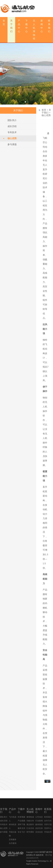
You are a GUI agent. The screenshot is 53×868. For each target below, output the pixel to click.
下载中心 (26, 26)
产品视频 (21, 821)
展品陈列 (30, 824)
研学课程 (30, 832)
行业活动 (30, 828)
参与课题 (12, 144)
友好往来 (39, 828)
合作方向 (48, 821)
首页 (44, 110)
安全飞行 (21, 832)
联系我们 (49, 26)
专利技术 (12, 132)
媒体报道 (39, 824)
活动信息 (39, 832)
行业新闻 (39, 821)
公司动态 (39, 817)
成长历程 (12, 126)
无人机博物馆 (34, 30)
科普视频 (21, 817)
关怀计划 (48, 824)
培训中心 (48, 828)
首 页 (4, 23)
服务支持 (21, 828)
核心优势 (12, 138)
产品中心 (19, 26)
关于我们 (11, 26)
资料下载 (21, 824)
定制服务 (13, 839)
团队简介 (12, 120)
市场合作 (48, 832)
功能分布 (30, 821)
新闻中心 (42, 26)
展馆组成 (30, 817)
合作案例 (13, 843)
